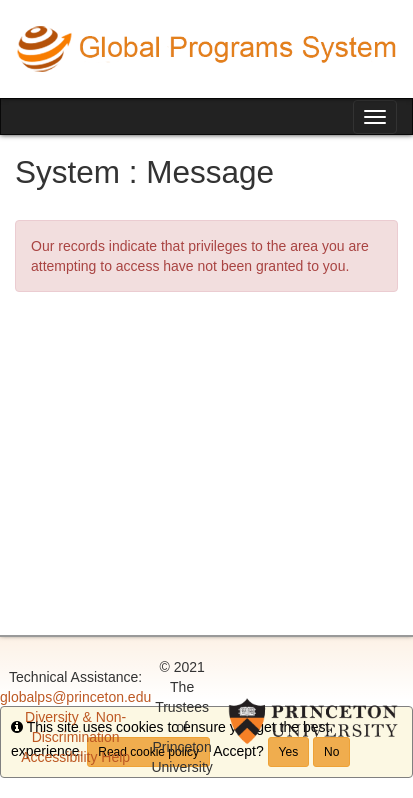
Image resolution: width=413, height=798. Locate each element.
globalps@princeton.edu (75, 697)
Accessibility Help (75, 757)
